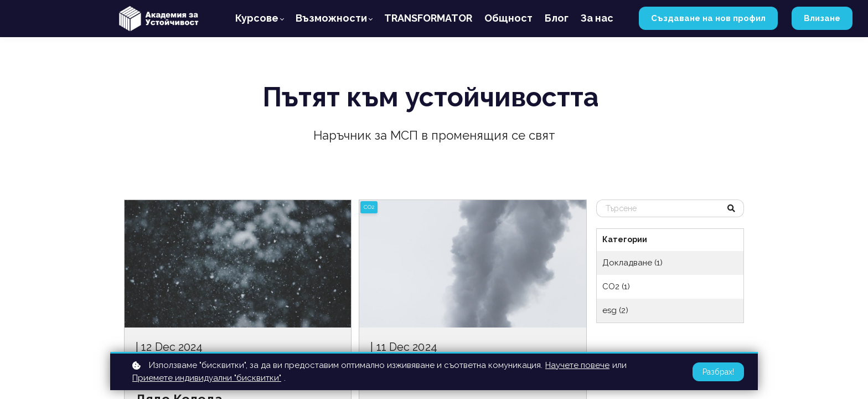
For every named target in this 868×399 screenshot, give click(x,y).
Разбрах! (718, 372)
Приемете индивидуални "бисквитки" (207, 378)
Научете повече (577, 365)
